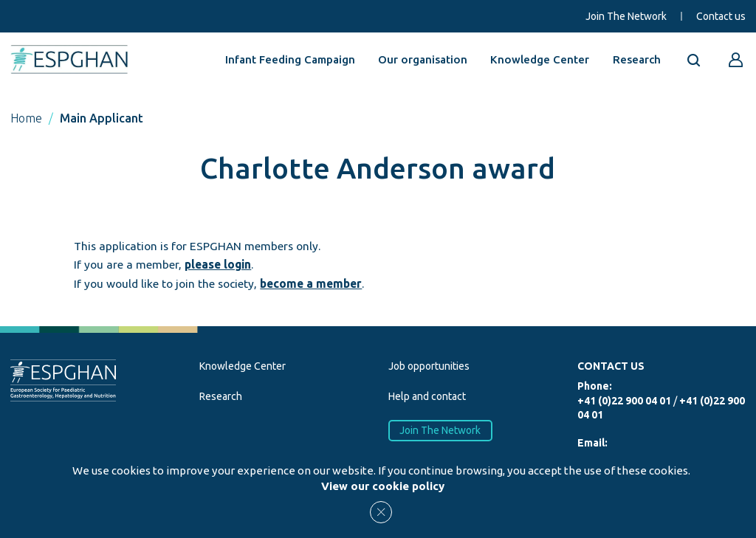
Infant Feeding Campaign (290, 59)
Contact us (721, 16)
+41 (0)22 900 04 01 (624, 401)
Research (637, 59)
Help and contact (427, 396)
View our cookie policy (383, 486)
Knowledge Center (540, 59)
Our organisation (423, 59)
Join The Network (626, 16)
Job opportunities (429, 366)
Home (26, 118)
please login (218, 264)
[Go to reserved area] (736, 60)
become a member (311, 283)
